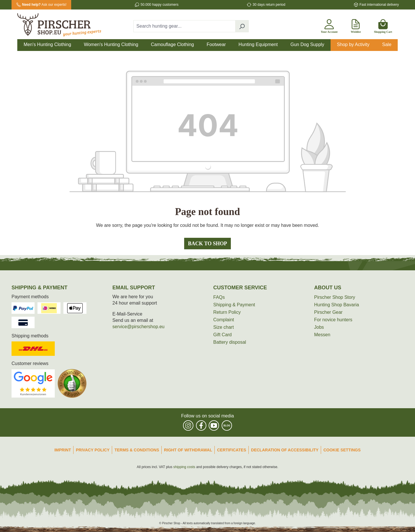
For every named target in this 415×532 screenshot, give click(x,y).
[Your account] (329, 25)
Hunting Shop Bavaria (337, 305)
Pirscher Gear (328, 312)
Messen (322, 335)
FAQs (219, 297)
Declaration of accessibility (285, 450)
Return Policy (227, 312)
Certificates (232, 450)
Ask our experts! (44, 5)
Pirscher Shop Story (335, 297)
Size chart (223, 327)
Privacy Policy (93, 450)
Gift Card (222, 335)
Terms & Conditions (137, 450)
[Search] (242, 26)
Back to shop (207, 244)
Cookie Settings (342, 450)
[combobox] (184, 26)
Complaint (224, 320)
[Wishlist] (356, 25)
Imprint (63, 450)
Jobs (319, 327)
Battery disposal (230, 342)
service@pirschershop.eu (138, 327)
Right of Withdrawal (188, 450)
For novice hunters (333, 320)
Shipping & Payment (234, 305)
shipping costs (184, 467)
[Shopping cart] (383, 25)
